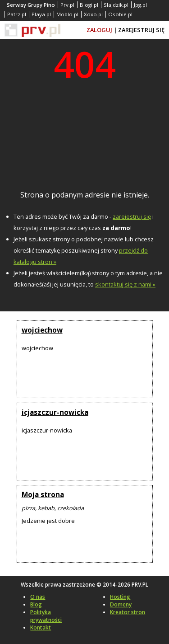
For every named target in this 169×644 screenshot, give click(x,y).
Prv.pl (67, 5)
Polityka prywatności (46, 616)
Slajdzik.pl (116, 5)
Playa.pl (41, 14)
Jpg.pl (140, 5)
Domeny (121, 604)
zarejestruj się (132, 216)
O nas (38, 597)
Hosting (120, 597)
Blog (36, 604)
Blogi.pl (89, 5)
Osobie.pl (120, 14)
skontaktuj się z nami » (125, 284)
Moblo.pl (67, 14)
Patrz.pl (17, 14)
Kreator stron (128, 612)
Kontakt (41, 628)
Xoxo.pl (93, 14)
